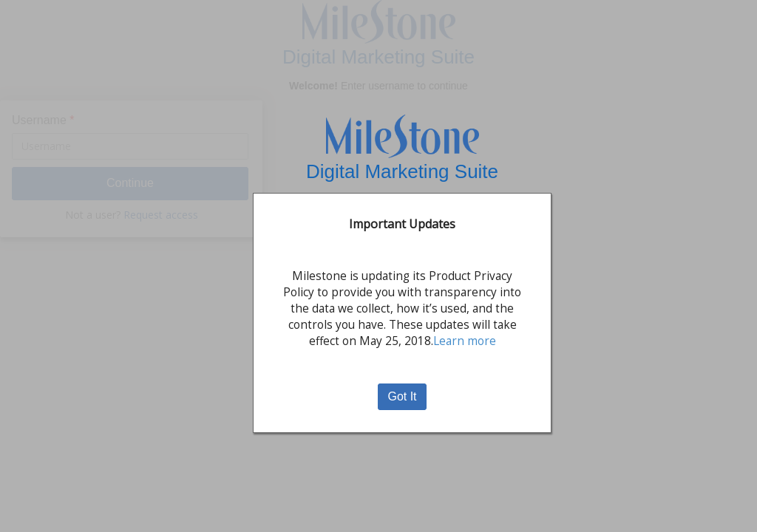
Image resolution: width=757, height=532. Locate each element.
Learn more (465, 341)
